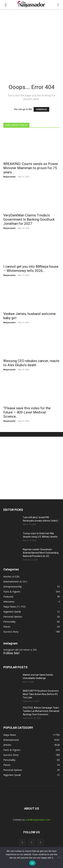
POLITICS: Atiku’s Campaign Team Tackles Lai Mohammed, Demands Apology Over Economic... (41, 711)
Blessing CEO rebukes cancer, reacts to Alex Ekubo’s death (31, 363)
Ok (32, 863)
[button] (6, 5)
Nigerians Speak (12, 612)
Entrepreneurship (13, 587)
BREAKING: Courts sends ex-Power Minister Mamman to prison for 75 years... (31, 168)
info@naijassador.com (38, 820)
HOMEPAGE (41, 109)
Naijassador (9, 177)
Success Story (11, 632)
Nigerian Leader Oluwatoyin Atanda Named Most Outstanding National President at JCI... (41, 553)
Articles (7, 577)
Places (7, 627)
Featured (8, 597)
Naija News (10, 607)
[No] (59, 857)
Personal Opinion (13, 617)
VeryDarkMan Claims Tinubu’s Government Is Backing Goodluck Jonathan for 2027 (29, 219)
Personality (9, 622)
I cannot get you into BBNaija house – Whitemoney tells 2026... (31, 269)
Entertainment (11, 582)
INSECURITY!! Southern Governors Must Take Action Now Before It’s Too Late (41, 694)
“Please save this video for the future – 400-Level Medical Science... (27, 412)
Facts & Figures (12, 592)
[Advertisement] (32, 42)
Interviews (9, 602)
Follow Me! (12, 653)
